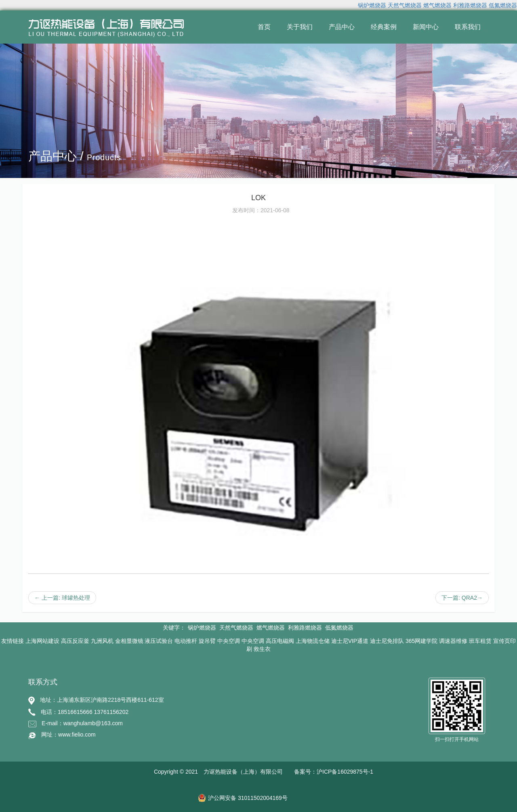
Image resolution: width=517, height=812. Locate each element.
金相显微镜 (129, 641)
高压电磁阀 (280, 641)
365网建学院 (421, 641)
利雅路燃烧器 (470, 5)
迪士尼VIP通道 (350, 641)
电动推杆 (186, 641)
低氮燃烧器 (503, 5)
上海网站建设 (42, 641)
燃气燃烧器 (437, 5)
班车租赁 (480, 641)
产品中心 (342, 27)
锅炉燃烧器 (372, 5)
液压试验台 (159, 641)
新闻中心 (426, 27)
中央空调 (229, 641)
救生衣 (262, 649)
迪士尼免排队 (387, 641)
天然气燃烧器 (405, 5)
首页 (264, 27)
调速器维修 (453, 641)
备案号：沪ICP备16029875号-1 (334, 772)
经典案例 (384, 27)
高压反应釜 (75, 641)
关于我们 (300, 27)
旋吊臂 (207, 641)
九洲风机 (102, 641)
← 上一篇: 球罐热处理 (62, 598)
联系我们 (468, 27)
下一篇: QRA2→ (462, 598)
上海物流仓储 (313, 641)
